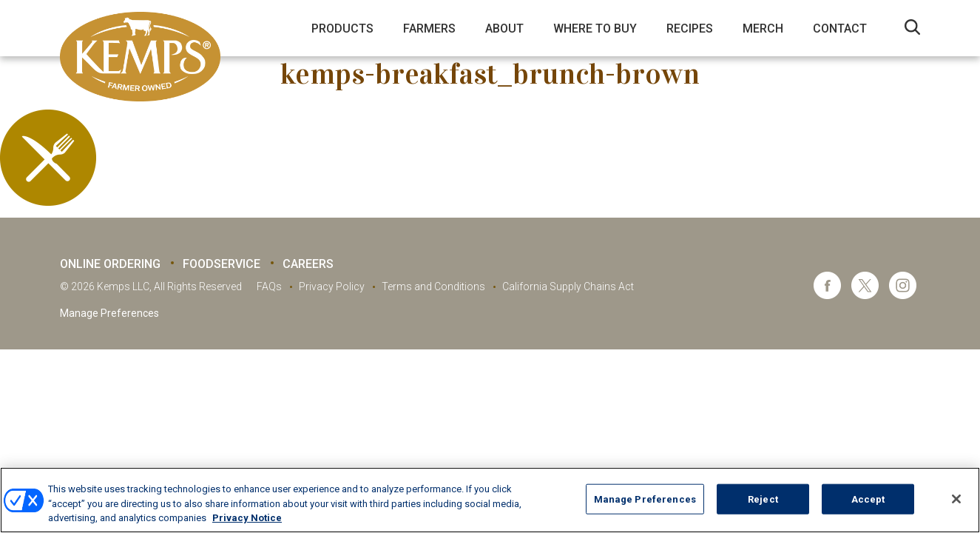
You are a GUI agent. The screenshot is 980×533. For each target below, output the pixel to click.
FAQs (269, 286)
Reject (763, 499)
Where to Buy (595, 29)
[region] (490, 500)
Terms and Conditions (433, 286)
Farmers (429, 29)
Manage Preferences (109, 313)
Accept (868, 499)
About (504, 29)
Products (342, 29)
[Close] (956, 499)
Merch (763, 29)
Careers (308, 264)
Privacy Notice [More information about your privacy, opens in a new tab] (247, 518)
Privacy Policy (332, 286)
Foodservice (222, 264)
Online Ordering (110, 264)
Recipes (690, 29)
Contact (840, 29)
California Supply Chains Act (568, 286)
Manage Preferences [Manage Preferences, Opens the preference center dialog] (645, 499)
